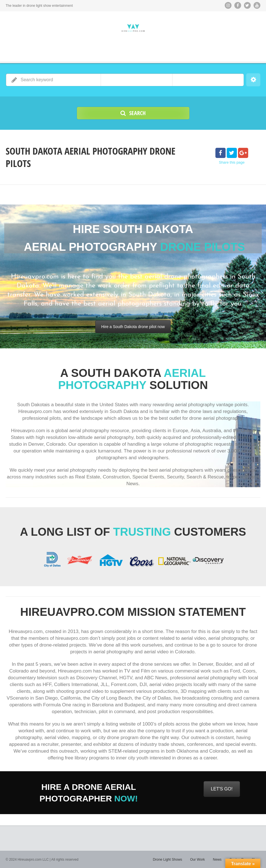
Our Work (198, 860)
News (218, 860)
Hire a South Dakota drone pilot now (133, 327)
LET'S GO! (222, 789)
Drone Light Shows (169, 860)
